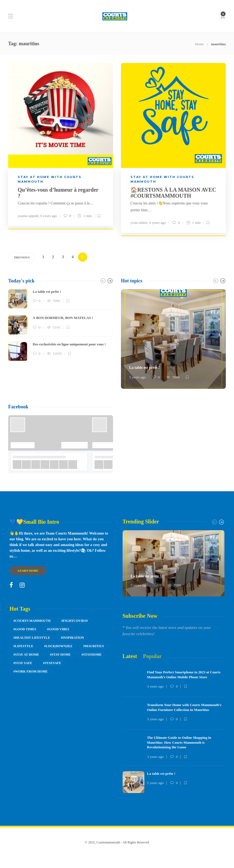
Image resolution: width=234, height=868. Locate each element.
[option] (61, 325)
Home (199, 44)
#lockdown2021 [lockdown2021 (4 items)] (58, 646)
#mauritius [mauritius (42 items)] (93, 646)
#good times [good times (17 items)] (25, 629)
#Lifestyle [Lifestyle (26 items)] (23, 646)
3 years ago (155, 686)
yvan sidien (139, 223)
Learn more (28, 571)
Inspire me (111, 853)
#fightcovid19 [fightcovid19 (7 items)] (75, 621)
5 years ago (137, 377)
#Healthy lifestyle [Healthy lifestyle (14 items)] (32, 638)
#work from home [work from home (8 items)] (31, 671)
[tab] (130, 656)
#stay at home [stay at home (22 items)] (26, 655)
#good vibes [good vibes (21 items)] (58, 629)
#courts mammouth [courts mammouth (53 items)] (32, 621)
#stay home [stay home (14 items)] (60, 655)
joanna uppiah (28, 216)
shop (132, 853)
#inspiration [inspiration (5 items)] (72, 638)
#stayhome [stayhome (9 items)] (92, 655)
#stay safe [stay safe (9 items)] (23, 663)
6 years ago (49, 216)
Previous (22, 257)
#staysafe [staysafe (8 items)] (52, 663)
